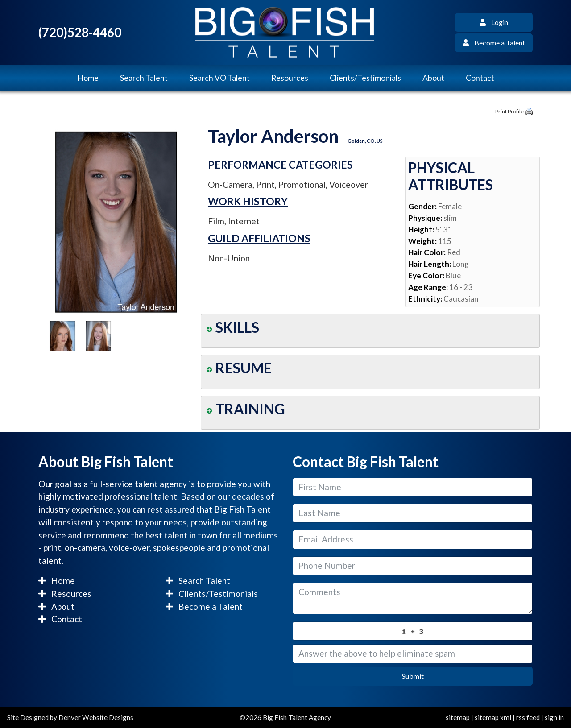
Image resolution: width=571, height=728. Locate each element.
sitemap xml (493, 717)
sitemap (458, 717)
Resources (290, 78)
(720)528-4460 (80, 32)
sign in (554, 717)
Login (494, 22)
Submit (413, 676)
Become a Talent (494, 43)
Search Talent (144, 78)
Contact (480, 78)
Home (88, 78)
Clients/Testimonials (365, 78)
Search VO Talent (219, 78)
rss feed (528, 717)
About (433, 78)
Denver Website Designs (96, 717)
